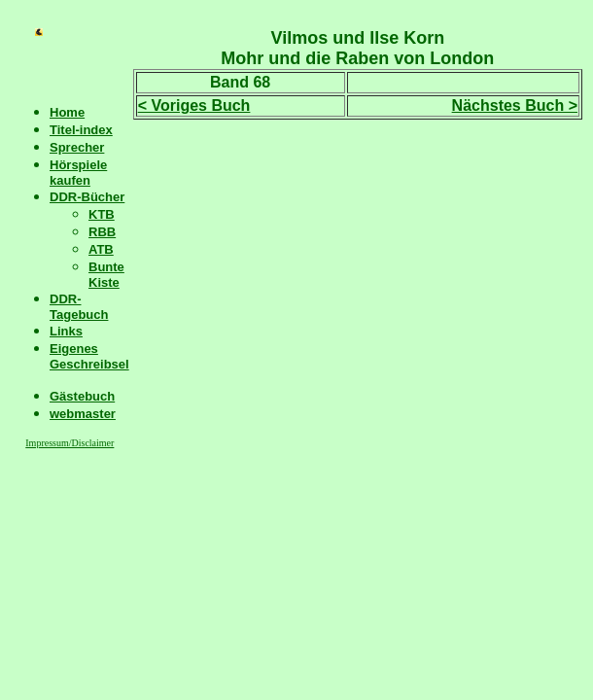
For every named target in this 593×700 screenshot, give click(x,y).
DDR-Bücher (87, 197)
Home (67, 112)
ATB (101, 249)
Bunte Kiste (106, 275)
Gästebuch (82, 396)
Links (66, 331)
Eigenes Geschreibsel (89, 356)
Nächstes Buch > (515, 105)
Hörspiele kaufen (78, 173)
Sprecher (77, 147)
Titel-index (81, 130)
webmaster (83, 414)
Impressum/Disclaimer (70, 443)
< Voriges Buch (194, 105)
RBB (102, 232)
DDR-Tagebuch (79, 307)
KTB (102, 214)
